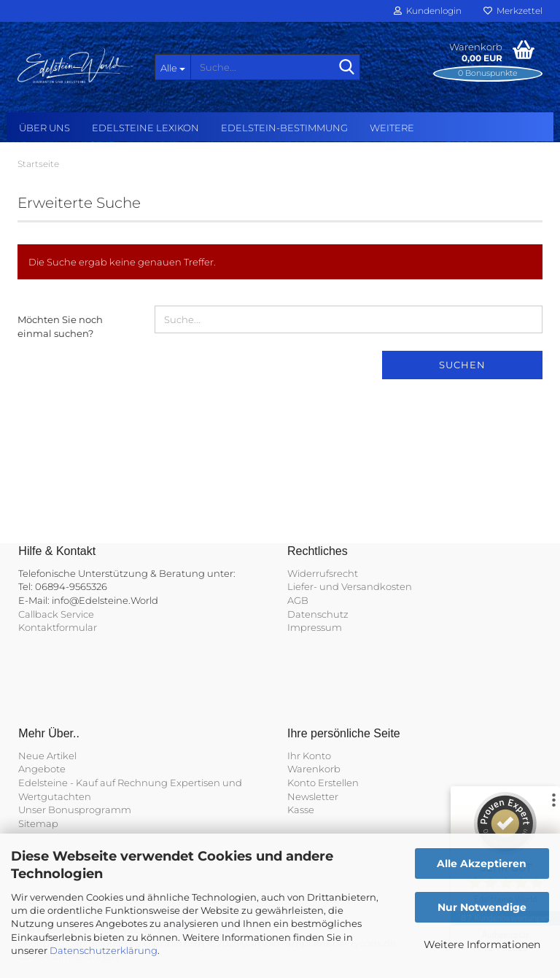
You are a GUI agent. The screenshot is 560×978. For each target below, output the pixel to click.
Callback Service (56, 614)
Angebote (42, 769)
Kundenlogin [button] (428, 11)
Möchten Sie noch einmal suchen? (60, 326)
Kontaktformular (58, 627)
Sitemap (38, 823)
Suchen (462, 365)
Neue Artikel (47, 756)
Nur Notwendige (482, 907)
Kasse (301, 810)
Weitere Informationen (482, 944)
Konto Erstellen (323, 783)
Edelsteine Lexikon (145, 128)
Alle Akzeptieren (482, 863)
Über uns (44, 128)
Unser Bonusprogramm (75, 810)
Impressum (315, 627)
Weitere (392, 128)
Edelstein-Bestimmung (284, 128)
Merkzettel (513, 11)
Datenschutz (318, 614)
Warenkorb (314, 769)
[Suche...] (173, 67)
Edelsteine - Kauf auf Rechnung (93, 783)
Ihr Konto (309, 756)
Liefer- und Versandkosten (350, 586)
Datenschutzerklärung (104, 950)
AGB (298, 600)
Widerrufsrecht (323, 573)
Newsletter (313, 796)
